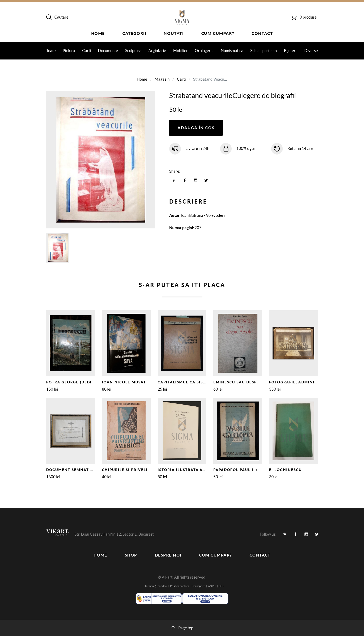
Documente (108, 51)
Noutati (174, 33)
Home (98, 33)
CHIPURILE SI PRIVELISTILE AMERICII (141, 470)
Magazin (162, 79)
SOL (221, 586)
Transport (198, 586)
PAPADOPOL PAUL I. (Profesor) (247, 470)
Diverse (311, 51)
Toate (51, 51)
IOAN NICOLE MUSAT (124, 382)
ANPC (212, 586)
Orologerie (204, 51)
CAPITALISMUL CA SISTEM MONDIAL (195, 382)
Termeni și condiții (156, 586)
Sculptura (133, 51)
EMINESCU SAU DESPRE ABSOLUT (248, 382)
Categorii (134, 33)
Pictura (69, 51)
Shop (131, 555)
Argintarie (157, 51)
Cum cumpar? (218, 33)
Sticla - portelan (263, 51)
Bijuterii (291, 51)
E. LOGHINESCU (285, 470)
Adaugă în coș (196, 128)
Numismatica (232, 51)
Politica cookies (180, 586)
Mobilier (180, 51)
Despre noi (168, 555)
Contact (262, 33)
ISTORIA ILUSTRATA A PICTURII (190, 470)
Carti (87, 51)
